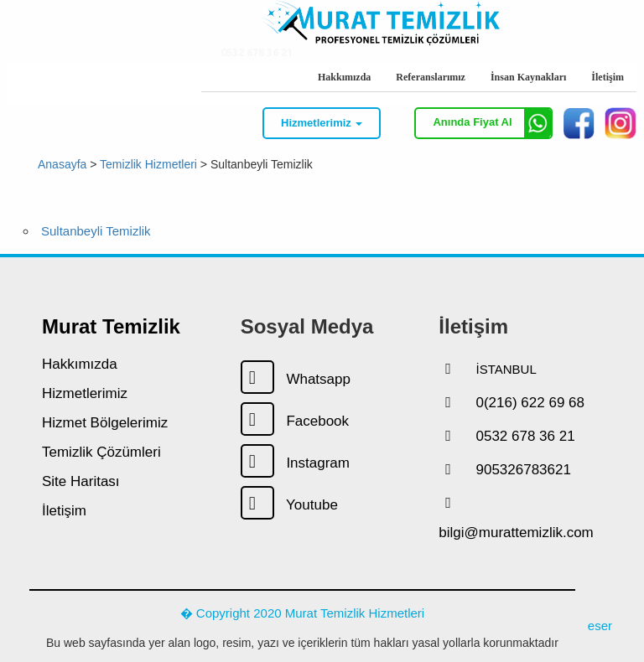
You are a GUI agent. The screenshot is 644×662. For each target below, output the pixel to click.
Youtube (289, 505)
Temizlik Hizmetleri (148, 163)
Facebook (295, 421)
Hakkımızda (344, 77)
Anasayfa (62, 163)
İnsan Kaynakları (528, 77)
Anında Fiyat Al (492, 123)
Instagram (295, 463)
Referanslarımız (431, 77)
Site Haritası (81, 481)
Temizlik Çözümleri (101, 452)
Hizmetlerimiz (85, 393)
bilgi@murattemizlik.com (516, 533)
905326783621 (523, 470)
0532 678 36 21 (253, 76)
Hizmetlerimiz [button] (322, 123)
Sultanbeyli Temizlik (96, 231)
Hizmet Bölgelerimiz (105, 423)
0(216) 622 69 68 (530, 403)
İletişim (608, 77)
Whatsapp (296, 379)
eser (600, 626)
